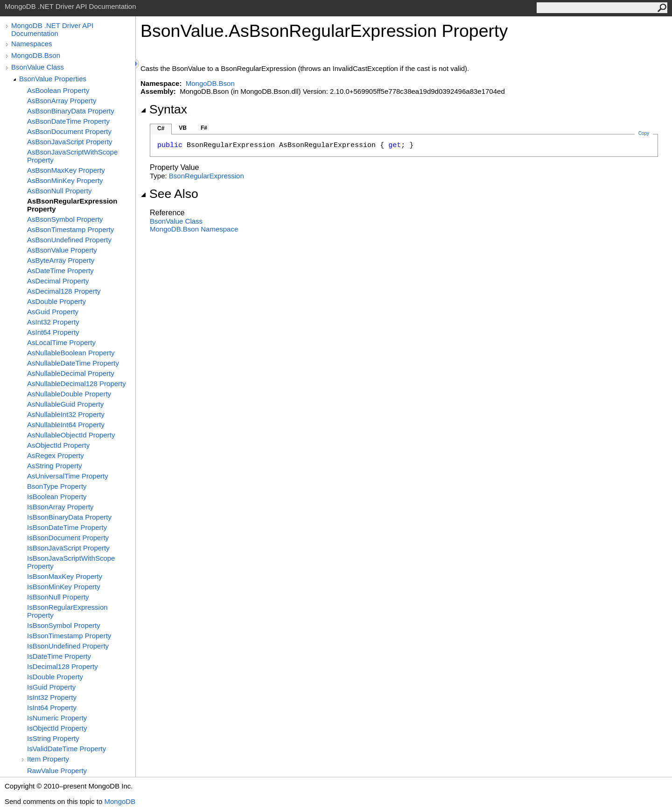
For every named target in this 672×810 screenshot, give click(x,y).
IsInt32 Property (52, 697)
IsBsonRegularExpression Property (67, 611)
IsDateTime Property (59, 656)
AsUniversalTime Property (68, 476)
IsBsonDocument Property (68, 538)
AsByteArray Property (61, 260)
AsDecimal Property (58, 281)
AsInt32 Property (53, 322)
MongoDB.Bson (36, 55)
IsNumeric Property (57, 718)
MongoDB (120, 801)
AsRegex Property (56, 455)
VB (183, 128)
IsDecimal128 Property (63, 666)
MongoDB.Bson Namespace (194, 229)
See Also (169, 194)
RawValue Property (57, 771)
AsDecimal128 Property (64, 291)
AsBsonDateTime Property (68, 121)
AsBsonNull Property (59, 191)
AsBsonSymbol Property (65, 219)
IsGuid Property (51, 687)
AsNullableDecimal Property (71, 373)
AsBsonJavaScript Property (70, 142)
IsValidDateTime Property (66, 749)
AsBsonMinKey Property (65, 180)
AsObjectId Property (58, 445)
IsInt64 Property (52, 708)
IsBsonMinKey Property (64, 587)
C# (161, 128)
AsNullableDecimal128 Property (77, 384)
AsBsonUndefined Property (69, 240)
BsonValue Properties (53, 79)
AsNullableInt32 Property (66, 414)
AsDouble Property (56, 301)
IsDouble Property (55, 677)
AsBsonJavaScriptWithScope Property (72, 156)
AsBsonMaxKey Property (66, 170)
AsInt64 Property (53, 332)
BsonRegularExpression (206, 176)
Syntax (164, 109)
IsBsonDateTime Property (67, 527)
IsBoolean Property (57, 497)
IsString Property (53, 738)
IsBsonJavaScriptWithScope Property (71, 562)
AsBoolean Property (58, 90)
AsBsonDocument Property (69, 131)
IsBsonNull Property (58, 597)
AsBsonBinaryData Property (71, 111)
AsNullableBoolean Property (71, 353)
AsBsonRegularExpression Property (72, 205)
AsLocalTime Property (61, 342)
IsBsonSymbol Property (64, 625)
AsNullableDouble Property (69, 394)
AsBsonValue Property (62, 250)
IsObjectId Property (57, 728)
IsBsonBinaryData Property (69, 517)
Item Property (48, 759)
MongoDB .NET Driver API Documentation (52, 29)
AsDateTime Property (60, 271)
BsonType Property (57, 486)
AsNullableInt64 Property (66, 425)
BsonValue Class (38, 67)
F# (204, 128)
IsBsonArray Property (60, 507)
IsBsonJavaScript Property (68, 548)
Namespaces (32, 44)
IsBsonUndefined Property (68, 646)
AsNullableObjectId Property (71, 435)
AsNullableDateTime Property (73, 363)
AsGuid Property (53, 312)
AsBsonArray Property (62, 101)
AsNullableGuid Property (65, 404)
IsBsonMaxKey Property (65, 576)
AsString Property (55, 466)
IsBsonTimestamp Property (69, 636)
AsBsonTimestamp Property (70, 229)
